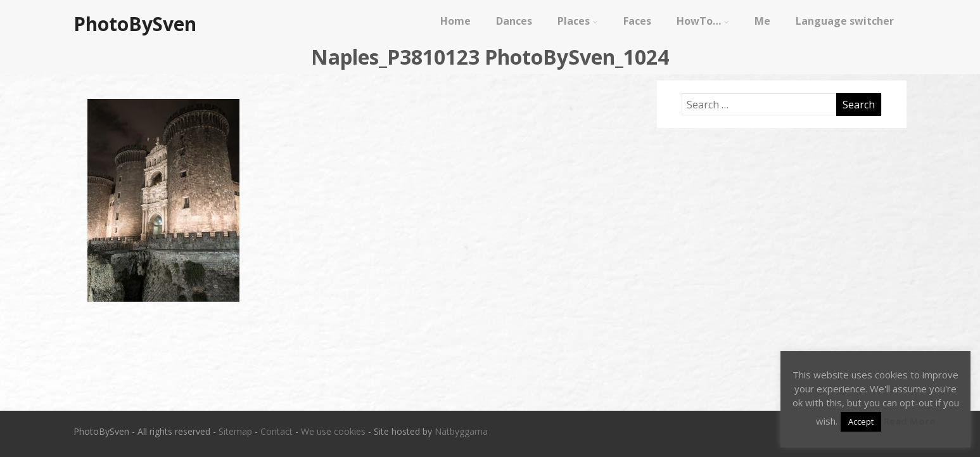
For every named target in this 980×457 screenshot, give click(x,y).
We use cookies (333, 431)
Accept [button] (861, 422)
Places (578, 21)
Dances (514, 21)
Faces (637, 21)
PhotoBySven (135, 24)
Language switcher (845, 21)
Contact (277, 431)
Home (455, 21)
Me (762, 21)
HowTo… (703, 21)
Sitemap (235, 431)
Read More (909, 421)
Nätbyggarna (461, 431)
